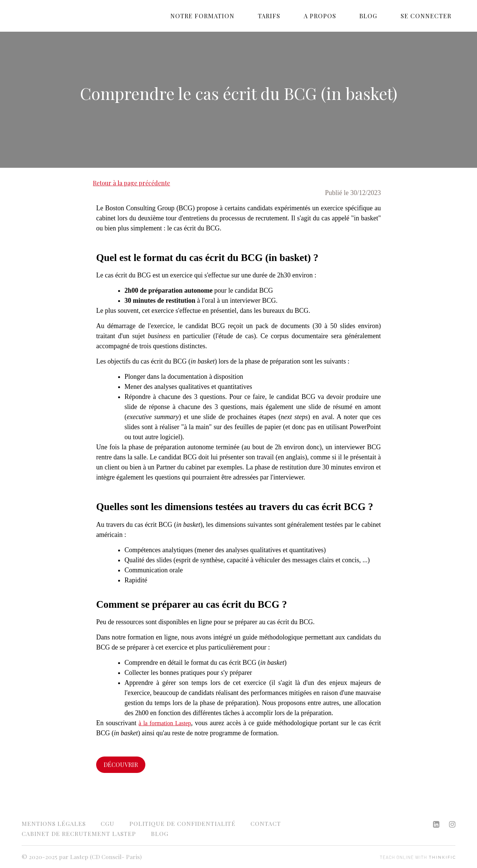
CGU (108, 823)
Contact (266, 823)
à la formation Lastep (165, 723)
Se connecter (430, 16)
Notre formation (240, 16)
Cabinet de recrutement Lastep (79, 834)
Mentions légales (54, 823)
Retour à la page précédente (131, 183)
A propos (341, 16)
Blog (381, 16)
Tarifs (298, 16)
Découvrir (121, 765)
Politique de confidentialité (182, 823)
